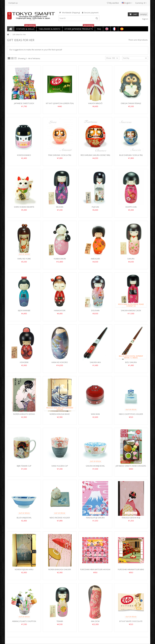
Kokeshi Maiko (24, 155)
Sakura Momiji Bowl (95, 466)
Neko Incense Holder (60, 518)
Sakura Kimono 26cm (131, 310)
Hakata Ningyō (95, 103)
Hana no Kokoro (60, 362)
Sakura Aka (95, 362)
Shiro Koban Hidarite (24, 207)
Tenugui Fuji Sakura (95, 518)
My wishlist (113, 3)
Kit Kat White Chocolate (131, 621)
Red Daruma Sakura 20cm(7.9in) (95, 155)
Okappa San (131, 207)
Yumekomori (60, 259)
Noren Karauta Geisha (24, 414)
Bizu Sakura (131, 362)
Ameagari (95, 259)
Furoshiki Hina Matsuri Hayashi (95, 569)
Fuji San (95, 207)
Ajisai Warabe (24, 310)
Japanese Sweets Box (24, 103)
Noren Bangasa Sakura (60, 569)
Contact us (13, 3)
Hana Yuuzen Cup (60, 466)
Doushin (95, 310)
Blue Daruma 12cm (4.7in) (131, 155)
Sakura (131, 259)
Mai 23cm (95, 621)
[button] (25, 29)
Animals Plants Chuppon (24, 621)
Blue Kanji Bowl (24, 518)
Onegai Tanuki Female (131, 103)
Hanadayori (60, 310)
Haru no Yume (24, 259)
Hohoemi (24, 362)
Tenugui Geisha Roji (131, 518)
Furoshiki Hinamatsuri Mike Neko (131, 571)
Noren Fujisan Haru (24, 569)
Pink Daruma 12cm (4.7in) (60, 155)
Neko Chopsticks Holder (131, 414)
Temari (60, 621)
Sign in (145, 19)
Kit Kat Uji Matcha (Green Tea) (60, 103)
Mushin (60, 207)
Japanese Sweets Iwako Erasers (131, 466)
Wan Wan (95, 414)
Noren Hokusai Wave (60, 414)
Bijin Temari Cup (24, 466)
